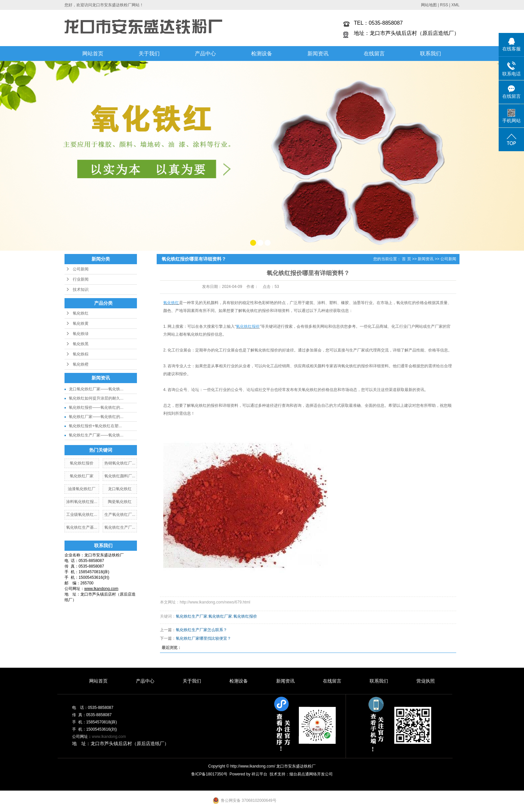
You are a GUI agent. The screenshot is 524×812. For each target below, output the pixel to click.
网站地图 (429, 5)
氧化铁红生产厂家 (192, 616)
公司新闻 (81, 269)
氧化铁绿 (81, 334)
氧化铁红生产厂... (120, 527)
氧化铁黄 (81, 323)
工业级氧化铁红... (82, 515)
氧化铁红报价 (82, 463)
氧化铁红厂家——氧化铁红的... (96, 417)
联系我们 (431, 54)
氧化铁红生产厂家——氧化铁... (96, 435)
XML (455, 5)
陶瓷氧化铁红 (120, 502)
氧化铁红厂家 (82, 476)
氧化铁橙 (81, 364)
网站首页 (93, 54)
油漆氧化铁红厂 (82, 489)
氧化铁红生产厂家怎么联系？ (201, 630)
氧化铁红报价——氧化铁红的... (96, 407)
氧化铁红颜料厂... (120, 476)
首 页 (406, 259)
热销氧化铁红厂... (120, 463)
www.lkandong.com (109, 737)
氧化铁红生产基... (82, 527)
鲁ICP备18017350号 (209, 774)
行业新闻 (81, 279)
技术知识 (81, 290)
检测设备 (262, 54)
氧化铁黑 (81, 344)
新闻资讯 (318, 54)
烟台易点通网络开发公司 (311, 774)
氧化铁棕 (81, 354)
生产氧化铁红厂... (120, 515)
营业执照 (426, 681)
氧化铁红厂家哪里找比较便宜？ (203, 638)
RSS (444, 5)
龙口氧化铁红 (120, 489)
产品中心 (205, 54)
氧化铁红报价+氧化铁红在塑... (95, 426)
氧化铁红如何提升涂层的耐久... (96, 398)
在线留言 (374, 54)
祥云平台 (259, 774)
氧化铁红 (81, 313)
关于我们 (149, 54)
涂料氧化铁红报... (82, 502)
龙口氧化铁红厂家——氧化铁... (96, 389)
